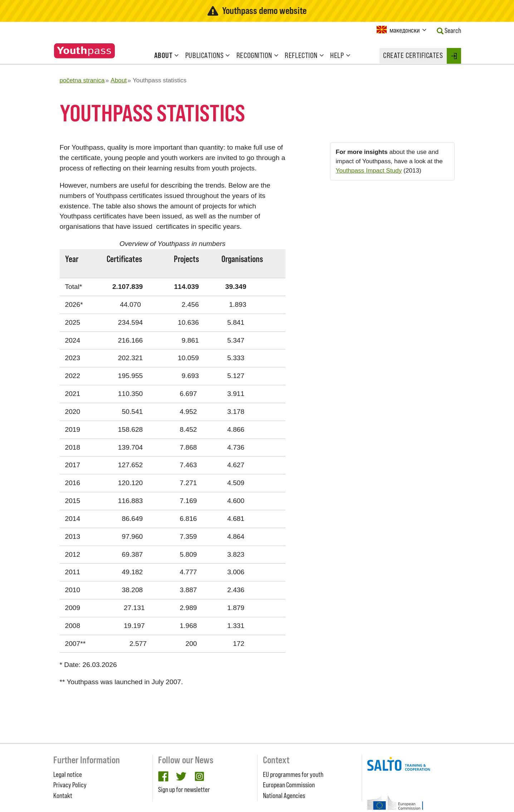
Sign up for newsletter (184, 789)
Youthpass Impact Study (369, 170)
